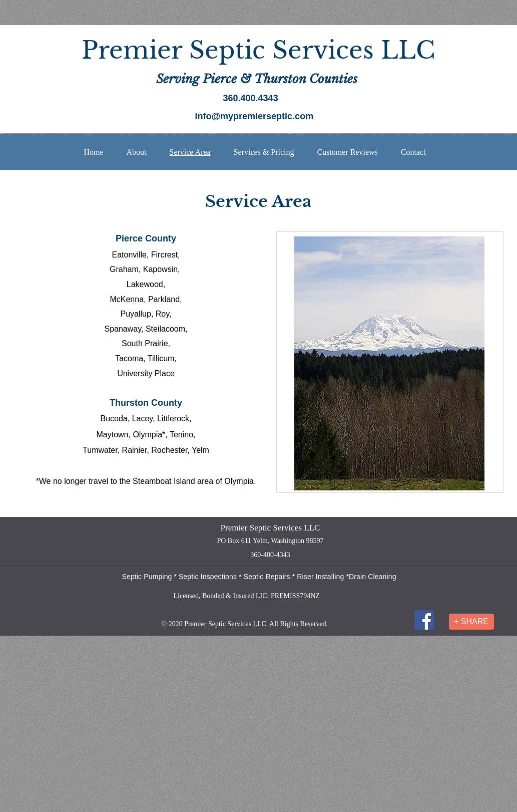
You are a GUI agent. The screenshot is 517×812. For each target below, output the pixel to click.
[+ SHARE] (471, 622)
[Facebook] (424, 620)
